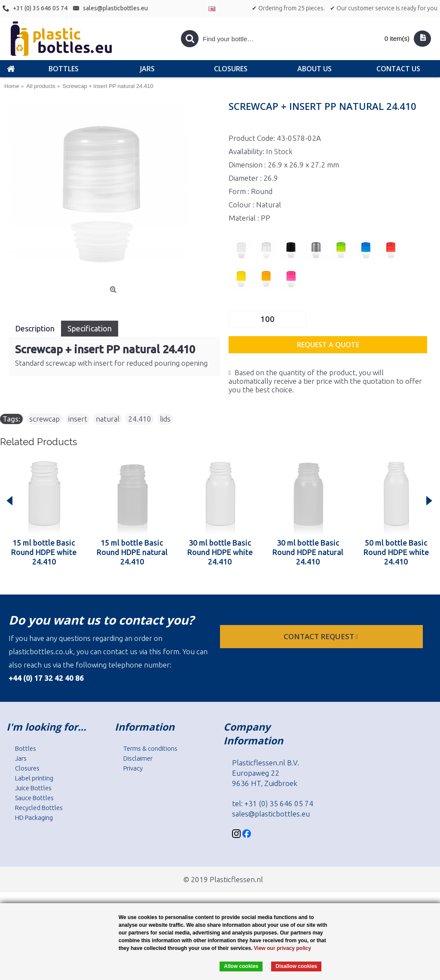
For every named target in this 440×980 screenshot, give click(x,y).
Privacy (133, 768)
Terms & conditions (150, 748)
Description (35, 328)
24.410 (140, 419)
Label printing (34, 778)
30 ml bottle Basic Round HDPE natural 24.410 (308, 552)
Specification (90, 328)
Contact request (322, 636)
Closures (27, 768)
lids (165, 419)
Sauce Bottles (34, 798)
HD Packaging (34, 818)
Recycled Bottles (39, 808)
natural (108, 419)
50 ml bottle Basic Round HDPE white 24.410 (396, 552)
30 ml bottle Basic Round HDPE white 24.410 (220, 552)
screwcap (44, 419)
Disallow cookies (296, 966)
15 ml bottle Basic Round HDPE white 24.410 (44, 552)
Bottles (26, 748)
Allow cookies (241, 966)
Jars (21, 758)
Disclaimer (138, 758)
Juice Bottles (33, 788)
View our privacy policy (283, 948)
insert (78, 419)
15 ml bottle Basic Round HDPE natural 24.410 (132, 552)
